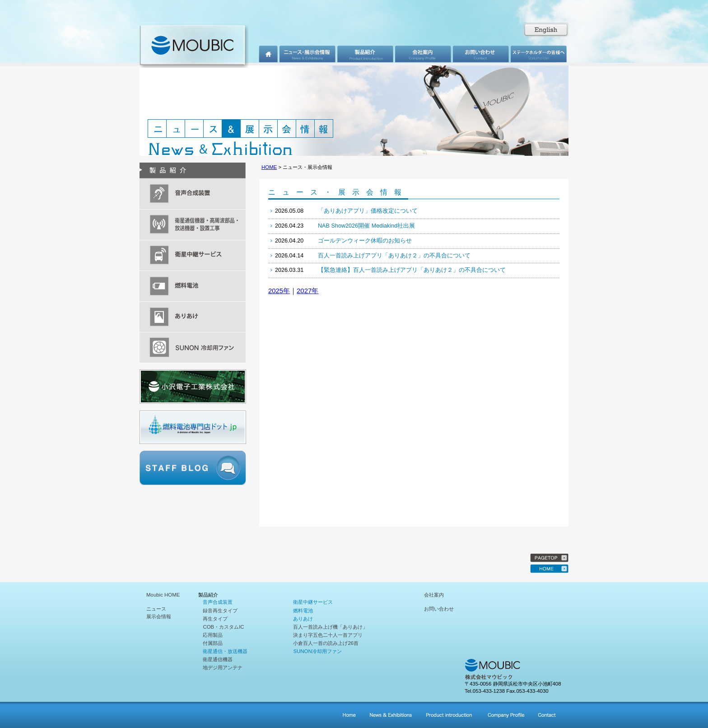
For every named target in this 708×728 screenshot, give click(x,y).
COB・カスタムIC (223, 627)
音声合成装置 (218, 602)
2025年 (279, 291)
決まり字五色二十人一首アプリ (328, 635)
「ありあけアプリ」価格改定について (368, 211)
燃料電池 (303, 611)
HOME (269, 167)
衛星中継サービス (313, 602)
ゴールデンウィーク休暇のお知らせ (365, 241)
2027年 (307, 291)
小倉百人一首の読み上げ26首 (326, 643)
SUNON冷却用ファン (317, 651)
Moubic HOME (163, 595)
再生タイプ (215, 619)
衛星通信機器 (218, 659)
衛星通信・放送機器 (225, 651)
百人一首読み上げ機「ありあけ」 (330, 627)
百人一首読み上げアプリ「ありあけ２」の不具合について (394, 256)
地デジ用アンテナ (223, 667)
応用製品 (213, 635)
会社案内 (434, 595)
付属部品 (213, 643)
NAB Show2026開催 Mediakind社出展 (366, 226)
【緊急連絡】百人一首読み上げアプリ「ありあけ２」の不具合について (412, 270)
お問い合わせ (439, 609)
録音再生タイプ (220, 611)
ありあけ (303, 619)
